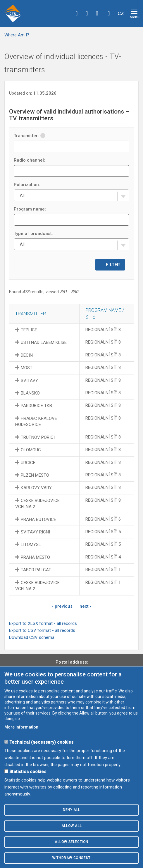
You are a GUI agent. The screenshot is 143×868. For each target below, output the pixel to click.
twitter (87, 13)
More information (21, 727)
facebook (77, 13)
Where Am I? (17, 35)
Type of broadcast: (33, 234)
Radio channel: (29, 160)
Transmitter (31, 314)
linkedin (97, 13)
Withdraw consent (71, 858)
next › (85, 606)
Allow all (71, 826)
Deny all (71, 810)
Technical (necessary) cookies (41, 742)
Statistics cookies (28, 772)
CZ (121, 13)
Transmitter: (30, 136)
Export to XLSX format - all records (43, 623)
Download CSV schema (32, 637)
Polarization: (27, 185)
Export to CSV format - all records (42, 630)
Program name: (30, 209)
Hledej (109, 13)
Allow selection (71, 842)
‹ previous (62, 606)
